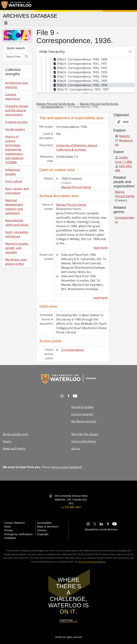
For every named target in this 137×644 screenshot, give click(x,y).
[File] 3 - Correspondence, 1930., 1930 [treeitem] (80, 59)
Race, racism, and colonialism (17, 191)
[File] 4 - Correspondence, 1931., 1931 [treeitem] (80, 64)
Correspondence (52, 107)
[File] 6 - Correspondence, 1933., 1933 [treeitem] (80, 72)
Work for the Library (85, 434)
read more (100, 248)
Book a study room (16, 434)
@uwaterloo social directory (101, 529)
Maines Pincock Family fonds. (56, 104)
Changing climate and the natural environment (17, 110)
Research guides (82, 407)
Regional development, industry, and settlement (14, 207)
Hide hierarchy (52, 52)
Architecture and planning (17, 85)
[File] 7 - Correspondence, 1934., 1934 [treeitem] (80, 77)
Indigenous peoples (13, 172)
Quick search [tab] (16, 48)
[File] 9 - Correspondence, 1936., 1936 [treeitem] (80, 85)
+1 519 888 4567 (71, 507)
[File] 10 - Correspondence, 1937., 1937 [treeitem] (81, 89)
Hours (7, 441)
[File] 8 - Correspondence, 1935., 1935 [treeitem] (80, 81)
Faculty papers (15, 129)
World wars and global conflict (16, 262)
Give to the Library (84, 441)
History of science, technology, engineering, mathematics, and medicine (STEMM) (14, 149)
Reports (122, 136)
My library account (84, 421)
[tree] (86, 75)
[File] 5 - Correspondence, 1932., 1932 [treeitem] (80, 68)
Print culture (14, 181)
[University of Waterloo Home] (17, 5)
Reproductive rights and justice (17, 223)
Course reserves (82, 414)
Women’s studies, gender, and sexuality (17, 248)
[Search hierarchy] (13, 57)
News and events (14, 448)
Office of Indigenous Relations (92, 562)
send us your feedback (66, 467)
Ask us (76, 448)
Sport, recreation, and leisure (17, 234)
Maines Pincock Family (76, 187)
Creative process (16, 122)
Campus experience (13, 97)
